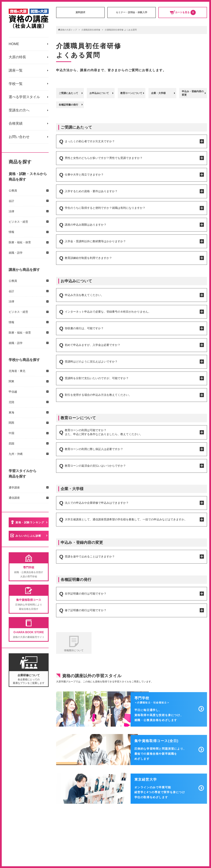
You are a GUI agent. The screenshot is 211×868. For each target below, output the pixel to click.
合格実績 (16, 124)
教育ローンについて (131, 93)
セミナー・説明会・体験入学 (132, 12)
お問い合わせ (19, 137)
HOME (14, 44)
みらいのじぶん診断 (29, 536)
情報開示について (74, 650)
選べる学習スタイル (24, 97)
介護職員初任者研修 (91, 30)
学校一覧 (16, 84)
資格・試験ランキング (30, 523)
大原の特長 (17, 57)
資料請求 (80, 12)
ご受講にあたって (68, 93)
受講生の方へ (19, 111)
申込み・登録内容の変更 (193, 93)
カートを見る (183, 12)
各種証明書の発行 (68, 104)
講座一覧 (16, 71)
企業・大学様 (158, 93)
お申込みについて (99, 93)
